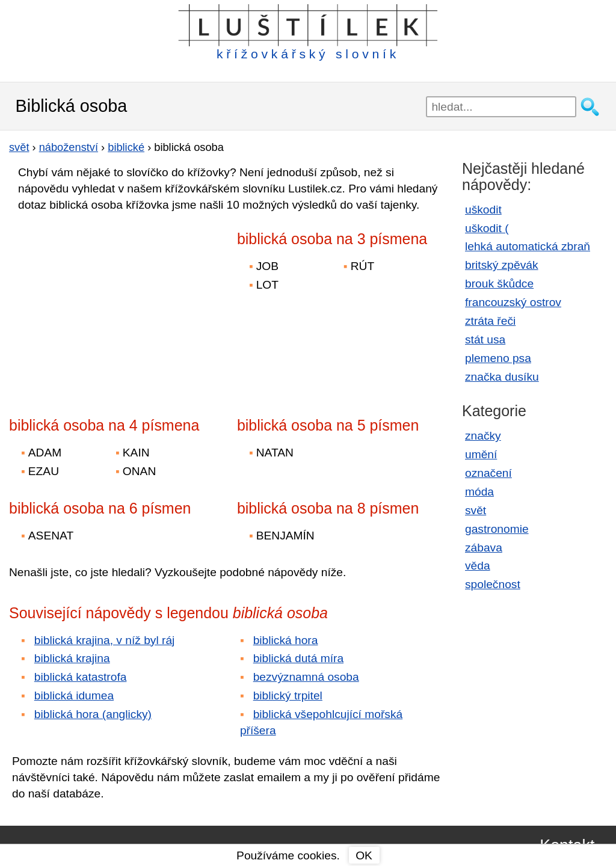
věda (478, 566)
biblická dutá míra (298, 658)
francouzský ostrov (513, 302)
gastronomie (497, 529)
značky (483, 436)
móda (479, 492)
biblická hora (286, 640)
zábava (484, 548)
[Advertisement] (114, 306)
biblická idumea (74, 696)
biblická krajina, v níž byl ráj (105, 640)
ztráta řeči (490, 321)
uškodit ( (487, 228)
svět (476, 510)
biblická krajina (72, 658)
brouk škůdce (499, 284)
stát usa (485, 339)
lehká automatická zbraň (528, 246)
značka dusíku (502, 377)
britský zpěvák (502, 265)
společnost (493, 584)
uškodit (483, 210)
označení (488, 473)
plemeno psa (498, 358)
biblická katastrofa (81, 677)
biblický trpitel (288, 696)
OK (364, 855)
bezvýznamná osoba (306, 677)
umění (481, 454)
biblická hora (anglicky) (93, 714)
